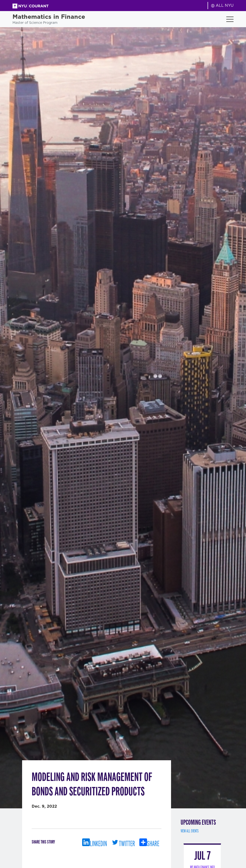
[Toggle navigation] (230, 19)
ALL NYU (222, 5)
